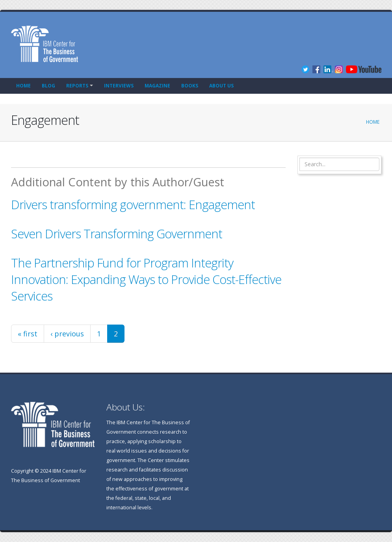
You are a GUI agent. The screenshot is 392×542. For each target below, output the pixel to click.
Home (23, 86)
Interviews (119, 86)
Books (190, 86)
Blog (48, 86)
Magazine (157, 86)
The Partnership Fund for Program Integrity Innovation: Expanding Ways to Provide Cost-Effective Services (146, 279)
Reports (77, 86)
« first (28, 334)
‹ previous (67, 334)
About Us (221, 86)
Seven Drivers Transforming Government (117, 234)
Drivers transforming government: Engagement (133, 204)
